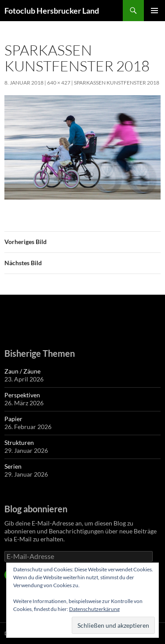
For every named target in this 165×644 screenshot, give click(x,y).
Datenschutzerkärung (94, 609)
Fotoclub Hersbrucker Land (52, 11)
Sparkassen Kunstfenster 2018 (117, 83)
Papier (13, 419)
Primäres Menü (154, 11)
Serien (13, 466)
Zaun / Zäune (22, 371)
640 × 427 (59, 83)
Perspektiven (22, 395)
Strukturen (19, 442)
